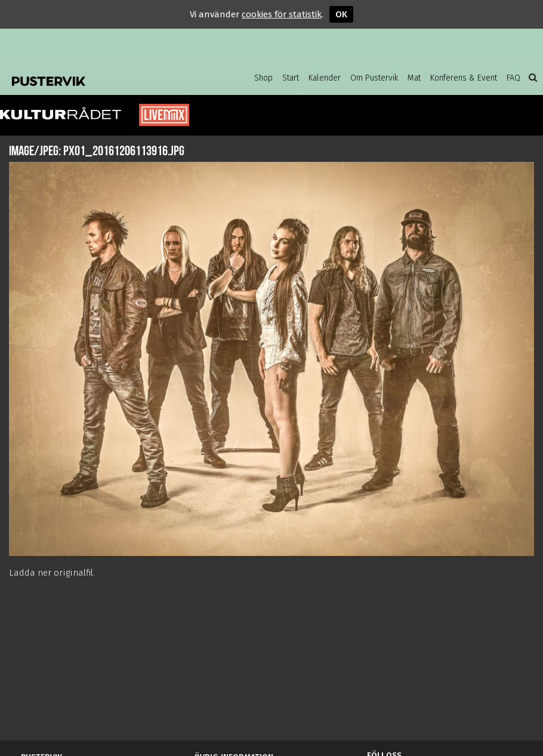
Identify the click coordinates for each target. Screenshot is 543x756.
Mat (414, 78)
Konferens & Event (464, 78)
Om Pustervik (374, 78)
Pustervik (87, 78)
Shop (263, 78)
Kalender (325, 78)
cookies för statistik (282, 14)
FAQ (513, 78)
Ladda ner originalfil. (52, 573)
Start (291, 78)
